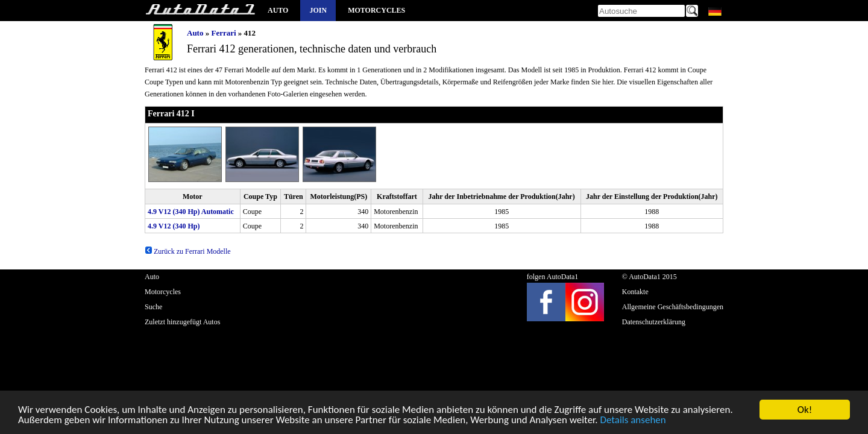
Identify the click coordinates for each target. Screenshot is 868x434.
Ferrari (223, 33)
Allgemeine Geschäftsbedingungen (673, 307)
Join (318, 10)
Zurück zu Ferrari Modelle (188, 251)
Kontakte (635, 292)
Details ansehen (633, 421)
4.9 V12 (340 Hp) (174, 226)
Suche (153, 307)
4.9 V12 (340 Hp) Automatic (191, 212)
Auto (278, 10)
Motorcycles (376, 10)
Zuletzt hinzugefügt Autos (182, 322)
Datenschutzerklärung (654, 322)
